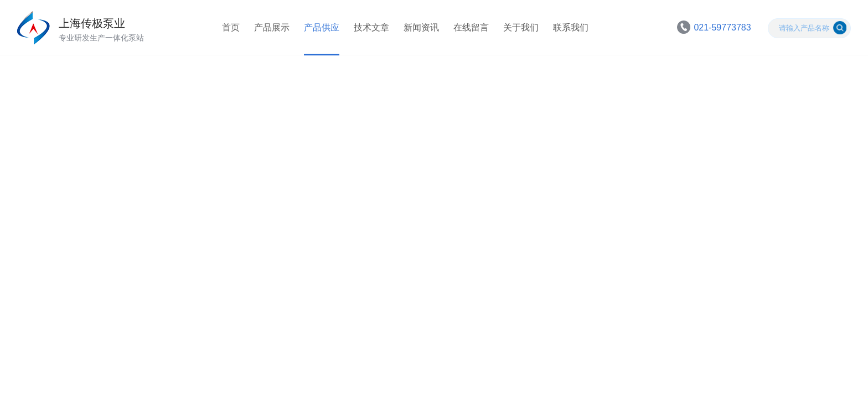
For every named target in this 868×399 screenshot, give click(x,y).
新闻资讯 (421, 27)
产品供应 (322, 27)
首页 (231, 27)
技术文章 (371, 27)
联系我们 (571, 27)
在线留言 (471, 27)
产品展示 (272, 27)
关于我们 (521, 27)
